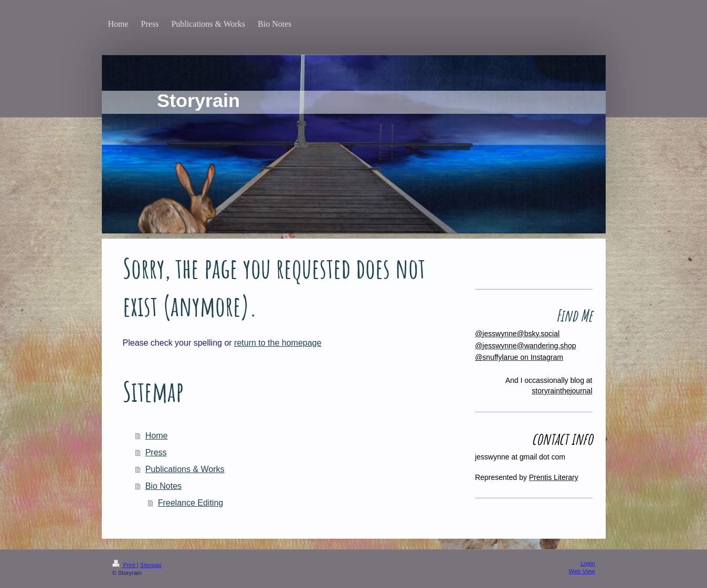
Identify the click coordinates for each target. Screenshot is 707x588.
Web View (582, 571)
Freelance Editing (191, 503)
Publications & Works (185, 469)
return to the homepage (278, 343)
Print (125, 565)
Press (156, 452)
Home (157, 436)
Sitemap (151, 565)
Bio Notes (163, 486)
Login (588, 563)
